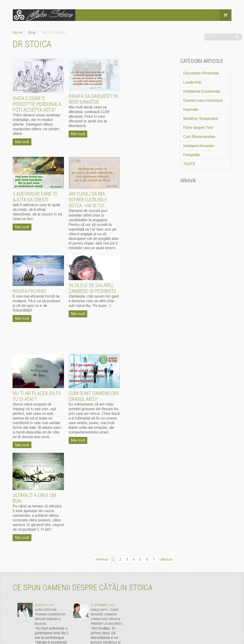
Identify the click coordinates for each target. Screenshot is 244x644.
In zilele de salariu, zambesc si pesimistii (148, 190)
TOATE (189, 164)
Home (18, 32)
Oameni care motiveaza (203, 100)
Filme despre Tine (198, 128)
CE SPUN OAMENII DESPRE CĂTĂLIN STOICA (83, 390)
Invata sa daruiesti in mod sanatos (93, 99)
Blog (32, 32)
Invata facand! (85, 193)
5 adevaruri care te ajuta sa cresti (147, 98)
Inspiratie (191, 109)
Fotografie (192, 155)
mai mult (112, 487)
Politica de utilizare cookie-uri (130, 616)
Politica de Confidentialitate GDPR (75, 616)
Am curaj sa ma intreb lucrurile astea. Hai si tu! (32, 200)
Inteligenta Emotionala (202, 91)
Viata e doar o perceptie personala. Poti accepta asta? (38, 104)
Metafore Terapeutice (201, 119)
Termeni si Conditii (28, 616)
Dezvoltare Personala (201, 73)
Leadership (192, 82)
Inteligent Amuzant (199, 146)
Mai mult (22, 142)
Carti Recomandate (199, 137)
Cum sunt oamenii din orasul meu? (94, 298)
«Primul (101, 362)
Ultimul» (166, 362)
